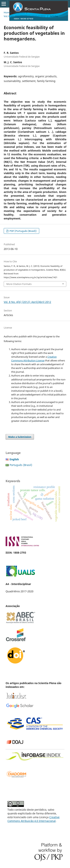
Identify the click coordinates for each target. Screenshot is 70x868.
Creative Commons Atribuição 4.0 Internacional (34, 819)
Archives (20, 12)
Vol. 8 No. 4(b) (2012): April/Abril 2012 (25, 16)
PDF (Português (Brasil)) (23, 231)
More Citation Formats (19, 284)
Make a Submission (20, 437)
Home (7, 12)
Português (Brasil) (21, 465)
